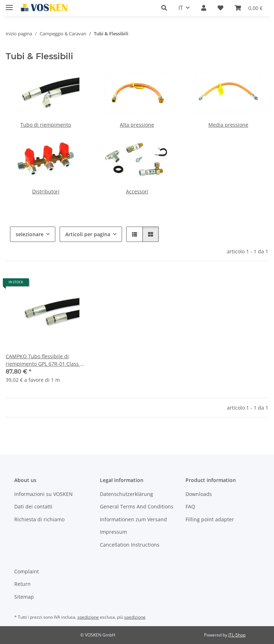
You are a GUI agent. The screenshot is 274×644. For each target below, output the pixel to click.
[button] (164, 8)
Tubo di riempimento (46, 125)
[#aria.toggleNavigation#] (9, 4)
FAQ (190, 506)
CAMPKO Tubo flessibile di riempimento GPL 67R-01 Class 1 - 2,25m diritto (44, 360)
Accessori (137, 191)
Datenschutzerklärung (126, 494)
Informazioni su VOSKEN (44, 494)
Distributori (46, 191)
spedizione (88, 617)
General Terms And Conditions (137, 506)
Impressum (113, 532)
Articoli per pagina (88, 234)
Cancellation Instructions (130, 545)
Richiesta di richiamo (39, 519)
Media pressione (228, 125)
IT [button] (181, 8)
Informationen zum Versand (133, 519)
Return (22, 584)
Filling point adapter (210, 519)
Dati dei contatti (33, 506)
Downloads (199, 494)
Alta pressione (137, 125)
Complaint (27, 571)
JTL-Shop (237, 635)
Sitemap (24, 597)
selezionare (30, 234)
